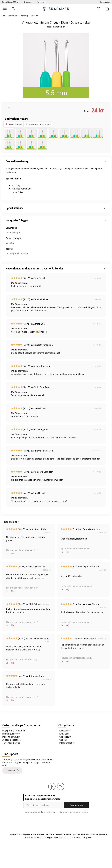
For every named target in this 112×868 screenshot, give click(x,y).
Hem (4, 16)
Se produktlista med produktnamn (40, 124)
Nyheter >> (28, 2)
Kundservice (65, 752)
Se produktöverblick (15, 124)
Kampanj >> (42, 2)
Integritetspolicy (67, 764)
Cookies (63, 761)
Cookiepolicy (65, 758)
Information (105, 2)
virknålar (18, 190)
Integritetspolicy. (80, 833)
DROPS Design (13, 254)
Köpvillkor (64, 755)
